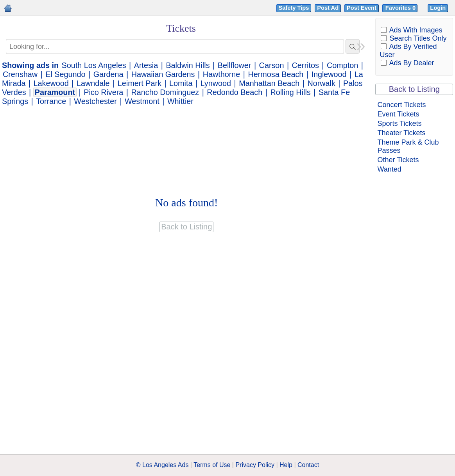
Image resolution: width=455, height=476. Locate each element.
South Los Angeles (94, 65)
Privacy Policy (255, 465)
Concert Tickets (401, 105)
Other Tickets (398, 160)
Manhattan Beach (269, 83)
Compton (342, 65)
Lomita (181, 83)
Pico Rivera (103, 92)
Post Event (362, 8)
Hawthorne (222, 74)
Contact (308, 465)
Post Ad (328, 8)
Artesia (146, 65)
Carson (272, 65)
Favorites (401, 8)
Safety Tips (294, 8)
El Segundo (65, 74)
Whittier (180, 101)
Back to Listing (414, 89)
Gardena (108, 74)
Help (286, 465)
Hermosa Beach (276, 74)
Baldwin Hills (188, 65)
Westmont (142, 101)
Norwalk (321, 83)
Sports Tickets (399, 123)
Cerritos (305, 65)
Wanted (389, 169)
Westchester (95, 101)
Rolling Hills (290, 92)
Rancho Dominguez (165, 92)
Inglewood (329, 74)
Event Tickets (398, 114)
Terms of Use (212, 465)
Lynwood (216, 83)
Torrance (51, 101)
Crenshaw (20, 74)
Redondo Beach (235, 92)
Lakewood (51, 83)
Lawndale (93, 83)
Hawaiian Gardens (163, 74)
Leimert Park (140, 83)
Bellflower (235, 65)
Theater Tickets (401, 133)
